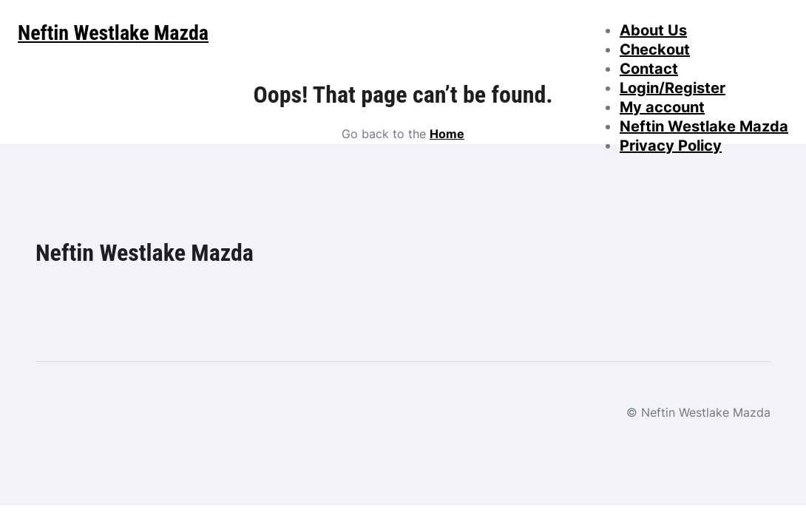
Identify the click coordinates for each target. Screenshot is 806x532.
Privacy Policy (671, 146)
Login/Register (673, 88)
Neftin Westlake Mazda (704, 126)
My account (662, 107)
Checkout (655, 50)
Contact (649, 69)
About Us (653, 30)
